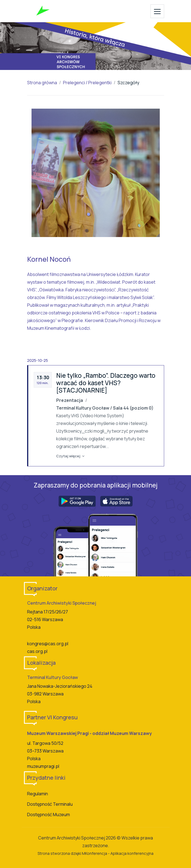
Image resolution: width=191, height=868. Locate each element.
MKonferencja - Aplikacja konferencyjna (118, 853)
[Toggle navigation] (157, 11)
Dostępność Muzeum (49, 815)
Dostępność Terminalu (50, 804)
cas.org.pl (37, 651)
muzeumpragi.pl (43, 766)
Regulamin (38, 794)
